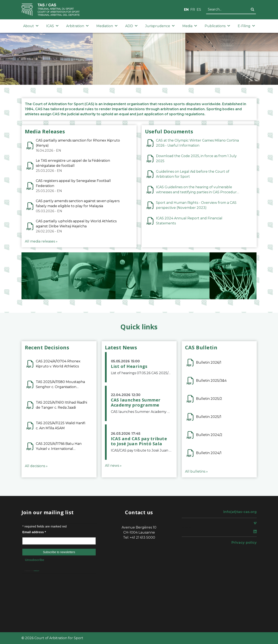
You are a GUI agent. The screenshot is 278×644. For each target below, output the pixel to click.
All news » (113, 466)
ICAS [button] (52, 26)
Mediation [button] (107, 26)
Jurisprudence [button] (160, 26)
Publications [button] (217, 26)
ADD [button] (131, 26)
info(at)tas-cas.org (240, 512)
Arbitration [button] (77, 26)
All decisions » (36, 466)
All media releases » (41, 241)
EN (186, 10)
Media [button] (190, 26)
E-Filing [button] (246, 26)
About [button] (31, 26)
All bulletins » (196, 471)
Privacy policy (244, 543)
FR (193, 10)
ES (199, 10)
